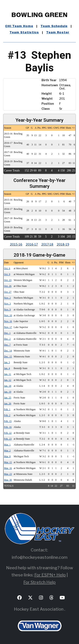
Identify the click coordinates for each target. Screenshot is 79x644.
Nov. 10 (8, 315)
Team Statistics (24, 33)
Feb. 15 (8, 421)
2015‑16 (16, 244)
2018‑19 (63, 244)
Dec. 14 (8, 351)
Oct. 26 (8, 286)
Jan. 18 (8, 386)
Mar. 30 (8, 480)
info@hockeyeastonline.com (40, 557)
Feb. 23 (8, 439)
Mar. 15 (8, 462)
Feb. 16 (8, 427)
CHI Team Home (19, 26)
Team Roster (58, 33)
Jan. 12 (8, 380)
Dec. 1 (7, 333)
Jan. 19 (8, 392)
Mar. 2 (7, 451)
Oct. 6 (7, 268)
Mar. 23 (8, 474)
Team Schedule (54, 26)
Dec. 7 (7, 345)
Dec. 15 (8, 357)
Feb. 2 (7, 415)
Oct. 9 (7, 274)
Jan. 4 (7, 368)
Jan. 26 (8, 404)
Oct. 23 (8, 280)
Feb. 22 (8, 433)
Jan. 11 (8, 374)
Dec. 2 (7, 339)
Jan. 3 (7, 362)
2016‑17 (32, 244)
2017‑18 (47, 244)
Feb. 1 (7, 409)
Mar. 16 (8, 468)
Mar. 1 (7, 445)
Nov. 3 (7, 304)
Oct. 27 (8, 292)
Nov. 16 (8, 321)
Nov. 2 (7, 298)
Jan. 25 (8, 398)
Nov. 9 (7, 310)
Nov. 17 (8, 327)
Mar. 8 (7, 456)
